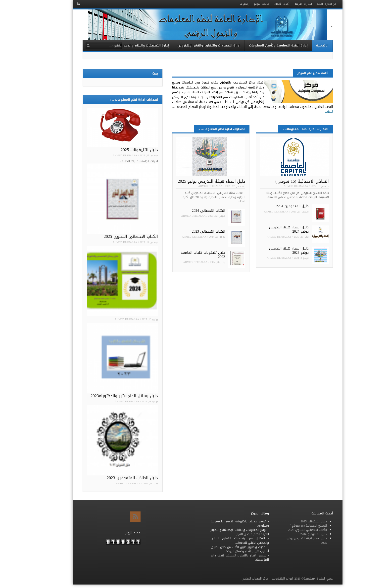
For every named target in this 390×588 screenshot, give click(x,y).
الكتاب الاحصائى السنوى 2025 (118, 236)
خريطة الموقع (249, 4)
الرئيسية (310, 45)
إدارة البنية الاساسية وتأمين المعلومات (266, 45)
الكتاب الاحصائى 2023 (196, 231)
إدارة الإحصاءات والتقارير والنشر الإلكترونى (196, 45)
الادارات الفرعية (291, 4)
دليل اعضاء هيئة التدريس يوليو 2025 (199, 181)
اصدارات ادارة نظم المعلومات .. (121, 100)
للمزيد (316, 111)
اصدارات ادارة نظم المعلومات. (209, 129)
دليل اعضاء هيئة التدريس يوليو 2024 (276, 229)
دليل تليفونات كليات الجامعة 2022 (190, 255)
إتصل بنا (231, 4)
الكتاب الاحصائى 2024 (196, 211)
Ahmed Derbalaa (283, 186)
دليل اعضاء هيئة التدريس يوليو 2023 (276, 251)
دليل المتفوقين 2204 (280, 206)
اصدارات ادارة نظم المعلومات (293, 129)
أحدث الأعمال (269, 4)
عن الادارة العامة (314, 4)
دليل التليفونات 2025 (126, 150)
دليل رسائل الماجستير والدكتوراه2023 (111, 396)
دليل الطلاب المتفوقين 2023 (120, 478)
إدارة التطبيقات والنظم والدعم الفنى (129, 45)
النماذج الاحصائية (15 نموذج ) (289, 181)
